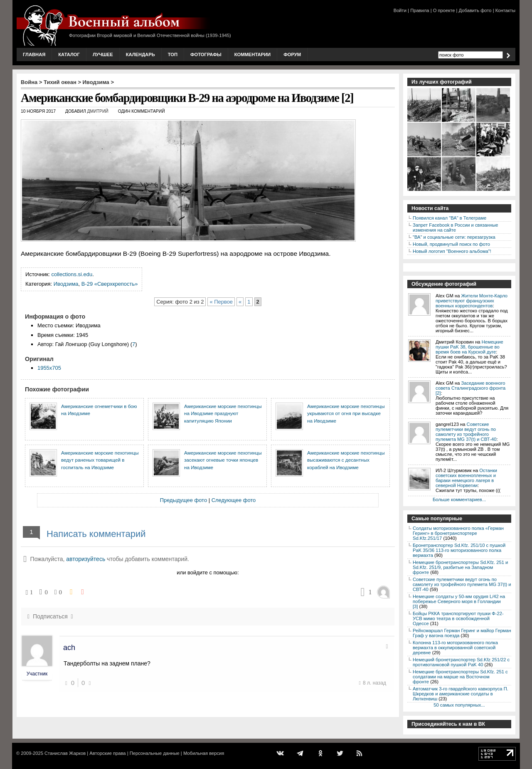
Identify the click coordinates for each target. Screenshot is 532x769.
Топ (173, 54)
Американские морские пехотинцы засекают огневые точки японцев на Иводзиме (223, 460)
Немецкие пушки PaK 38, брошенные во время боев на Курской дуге (469, 347)
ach (69, 648)
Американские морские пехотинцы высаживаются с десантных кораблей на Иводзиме (346, 460)
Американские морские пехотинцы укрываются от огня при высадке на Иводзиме (346, 413)
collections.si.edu (72, 274)
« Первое (221, 302)
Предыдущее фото (183, 500)
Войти (400, 10)
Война (29, 82)
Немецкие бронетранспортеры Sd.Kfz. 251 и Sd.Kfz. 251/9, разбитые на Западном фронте (460, 567)
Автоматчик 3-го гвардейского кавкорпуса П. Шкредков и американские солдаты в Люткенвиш (461, 694)
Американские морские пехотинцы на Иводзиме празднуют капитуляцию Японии (223, 413)
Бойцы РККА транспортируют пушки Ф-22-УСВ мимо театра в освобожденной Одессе (458, 618)
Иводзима (96, 82)
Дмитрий (98, 111)
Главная (34, 54)
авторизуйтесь (86, 559)
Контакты (505, 10)
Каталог (69, 54)
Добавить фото (475, 10)
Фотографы (206, 54)
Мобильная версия (204, 753)
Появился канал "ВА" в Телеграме (449, 218)
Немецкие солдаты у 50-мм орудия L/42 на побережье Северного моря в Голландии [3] (459, 601)
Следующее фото (234, 500)
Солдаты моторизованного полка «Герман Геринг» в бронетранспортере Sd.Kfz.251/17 (458, 533)
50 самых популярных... (459, 705)
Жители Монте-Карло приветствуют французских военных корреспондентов (472, 301)
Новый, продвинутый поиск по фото (451, 244)
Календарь (140, 54)
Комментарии (252, 54)
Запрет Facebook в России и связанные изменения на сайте (455, 227)
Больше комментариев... (459, 499)
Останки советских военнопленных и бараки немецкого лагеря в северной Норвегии (466, 478)
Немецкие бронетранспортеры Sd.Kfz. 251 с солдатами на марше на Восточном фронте (460, 677)
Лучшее (103, 54)
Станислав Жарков (65, 753)
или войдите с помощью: (208, 572)
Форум (292, 54)
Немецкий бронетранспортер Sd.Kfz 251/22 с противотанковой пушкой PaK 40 (461, 662)
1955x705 (49, 368)
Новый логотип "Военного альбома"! (452, 251)
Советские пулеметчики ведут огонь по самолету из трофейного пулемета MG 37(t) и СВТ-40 (466, 432)
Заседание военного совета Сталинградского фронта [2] (470, 388)
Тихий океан (60, 82)
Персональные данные (155, 753)
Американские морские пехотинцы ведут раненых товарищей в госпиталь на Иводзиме (100, 460)
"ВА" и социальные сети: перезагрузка (454, 237)
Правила (420, 10)
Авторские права (107, 753)
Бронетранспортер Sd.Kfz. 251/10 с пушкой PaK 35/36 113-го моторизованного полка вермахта (459, 550)
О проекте (444, 10)
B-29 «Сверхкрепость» (110, 284)
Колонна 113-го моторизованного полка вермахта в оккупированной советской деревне (455, 648)
